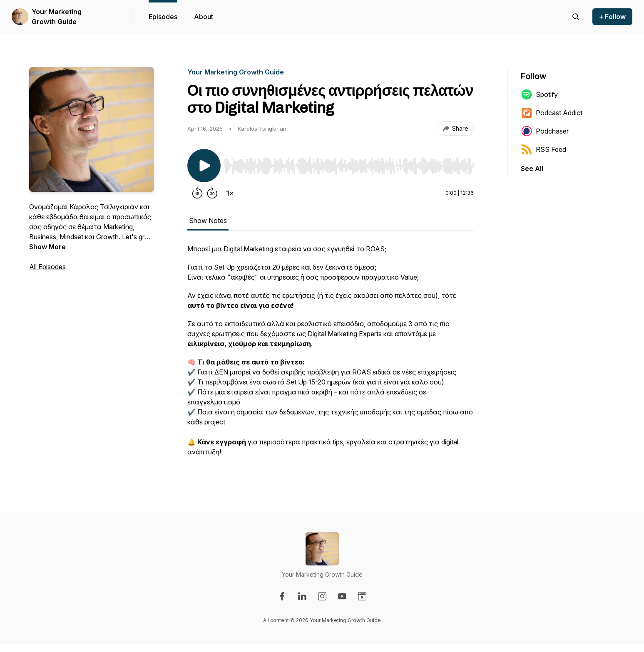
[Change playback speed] (230, 193)
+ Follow (612, 17)
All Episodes (47, 267)
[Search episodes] (576, 17)
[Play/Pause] (204, 166)
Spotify (539, 94)
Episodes (163, 17)
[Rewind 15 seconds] (197, 193)
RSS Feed (543, 149)
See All (532, 169)
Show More (47, 247)
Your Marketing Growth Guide (57, 17)
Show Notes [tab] (208, 221)
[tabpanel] (331, 355)
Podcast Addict (552, 113)
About (204, 17)
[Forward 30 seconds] (212, 193)
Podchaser (545, 131)
